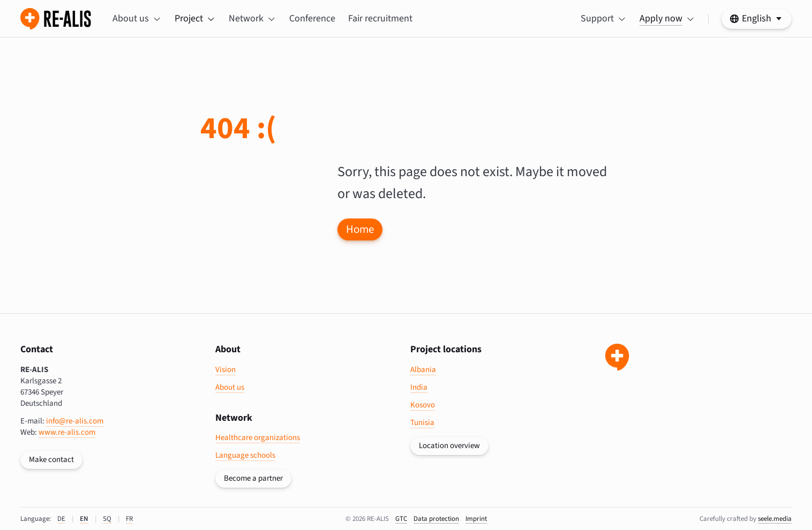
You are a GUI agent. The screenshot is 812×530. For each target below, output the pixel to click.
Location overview (449, 446)
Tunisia (422, 423)
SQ (107, 519)
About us (230, 387)
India (419, 387)
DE (61, 519)
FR (129, 519)
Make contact (51, 460)
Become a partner (253, 478)
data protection (436, 519)
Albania (423, 370)
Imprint (476, 519)
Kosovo (423, 405)
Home (360, 229)
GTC (401, 519)
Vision (225, 370)
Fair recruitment (380, 18)
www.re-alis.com (67, 432)
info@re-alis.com (75, 421)
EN (84, 519)
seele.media (775, 519)
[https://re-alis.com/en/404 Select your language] (757, 19)
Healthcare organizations (258, 438)
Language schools (245, 455)
